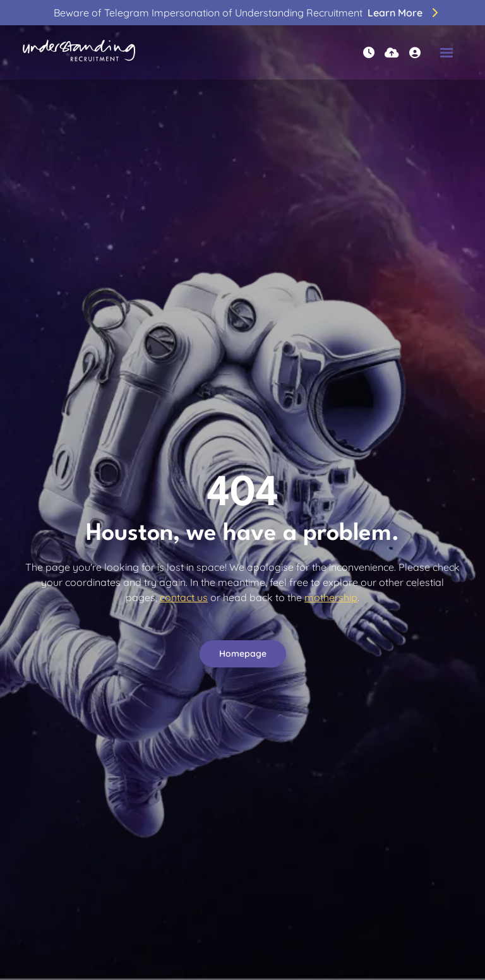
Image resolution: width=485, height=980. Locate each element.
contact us (184, 597)
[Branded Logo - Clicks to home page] (79, 52)
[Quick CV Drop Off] (392, 53)
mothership (331, 597)
